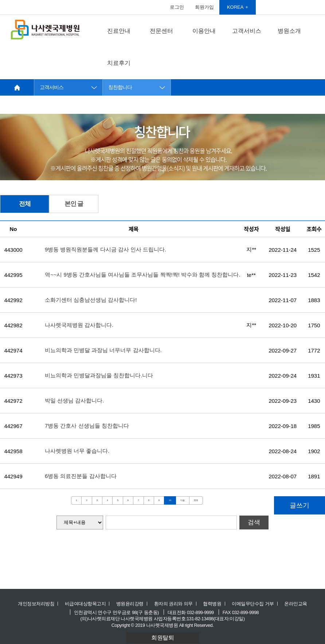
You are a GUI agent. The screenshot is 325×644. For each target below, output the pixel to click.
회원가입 (204, 7)
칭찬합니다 (120, 87)
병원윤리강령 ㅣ (133, 604)
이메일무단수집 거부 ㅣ (256, 604)
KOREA (235, 7)
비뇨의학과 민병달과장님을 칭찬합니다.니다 (99, 375)
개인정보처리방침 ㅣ (39, 604)
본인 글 (74, 204)
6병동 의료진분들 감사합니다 (81, 476)
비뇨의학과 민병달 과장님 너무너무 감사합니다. (103, 350)
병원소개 (289, 31)
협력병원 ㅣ (215, 604)
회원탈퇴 (162, 638)
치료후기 (119, 63)
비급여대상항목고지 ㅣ (88, 604)
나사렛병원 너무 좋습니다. (77, 451)
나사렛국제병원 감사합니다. (79, 325)
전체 (25, 204)
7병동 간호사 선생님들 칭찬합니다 (87, 426)
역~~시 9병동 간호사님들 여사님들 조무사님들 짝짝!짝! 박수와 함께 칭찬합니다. (143, 275)
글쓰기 (299, 505)
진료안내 (119, 31)
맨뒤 (196, 500)
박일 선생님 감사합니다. (75, 400)
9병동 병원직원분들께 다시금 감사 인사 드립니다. (105, 249)
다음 (183, 500)
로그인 (177, 7)
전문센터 (161, 31)
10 (170, 500)
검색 (254, 522)
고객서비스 (247, 31)
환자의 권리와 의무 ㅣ (176, 604)
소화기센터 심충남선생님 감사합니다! (91, 300)
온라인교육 (296, 604)
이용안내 (204, 31)
